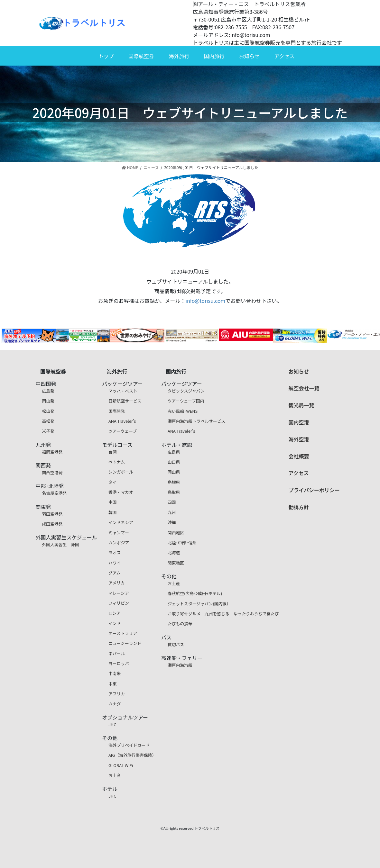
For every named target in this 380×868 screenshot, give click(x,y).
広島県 (174, 452)
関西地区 (176, 533)
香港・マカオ (121, 492)
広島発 (48, 391)
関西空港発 (52, 472)
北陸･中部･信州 (182, 542)
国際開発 (117, 411)
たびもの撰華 (180, 624)
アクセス (284, 56)
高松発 (48, 421)
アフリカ (117, 694)
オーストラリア (123, 633)
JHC (112, 724)
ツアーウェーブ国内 (186, 401)
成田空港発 (52, 524)
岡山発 (48, 401)
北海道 (174, 552)
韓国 (113, 512)
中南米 (115, 673)
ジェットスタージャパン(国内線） (199, 604)
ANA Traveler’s (122, 421)
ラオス (115, 552)
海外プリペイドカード (129, 745)
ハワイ (115, 563)
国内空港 (299, 422)
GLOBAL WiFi (121, 765)
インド (115, 623)
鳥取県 (174, 492)
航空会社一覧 (304, 388)
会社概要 (299, 456)
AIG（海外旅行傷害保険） (132, 755)
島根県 (174, 482)
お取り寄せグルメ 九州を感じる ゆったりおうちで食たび (223, 614)
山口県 (174, 462)
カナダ (115, 704)
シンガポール (121, 472)
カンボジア (119, 542)
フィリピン (119, 603)
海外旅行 (179, 56)
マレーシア (119, 593)
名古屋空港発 (55, 493)
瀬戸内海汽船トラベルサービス (196, 421)
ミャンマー (119, 533)
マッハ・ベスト (123, 391)
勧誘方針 (299, 507)
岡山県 (174, 472)
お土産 (115, 775)
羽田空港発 (52, 514)
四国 (172, 502)
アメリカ (117, 583)
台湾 (113, 452)
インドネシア (121, 522)
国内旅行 (214, 56)
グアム (115, 573)
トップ (106, 56)
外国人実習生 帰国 (61, 544)
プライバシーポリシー (314, 490)
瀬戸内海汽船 (180, 665)
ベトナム (117, 462)
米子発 (48, 431)
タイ (113, 482)
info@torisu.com (206, 301)
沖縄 (172, 522)
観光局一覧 (301, 405)
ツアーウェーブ (123, 431)
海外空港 (299, 439)
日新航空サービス (125, 401)
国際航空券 (141, 56)
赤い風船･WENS (183, 411)
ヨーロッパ (119, 663)
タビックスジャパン (186, 391)
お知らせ (249, 56)
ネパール (117, 653)
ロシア (115, 613)
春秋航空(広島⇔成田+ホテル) (195, 593)
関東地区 (176, 563)
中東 (113, 684)
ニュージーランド (125, 643)
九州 (172, 512)
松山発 (48, 411)
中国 (113, 502)
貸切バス (176, 644)
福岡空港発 (52, 452)
